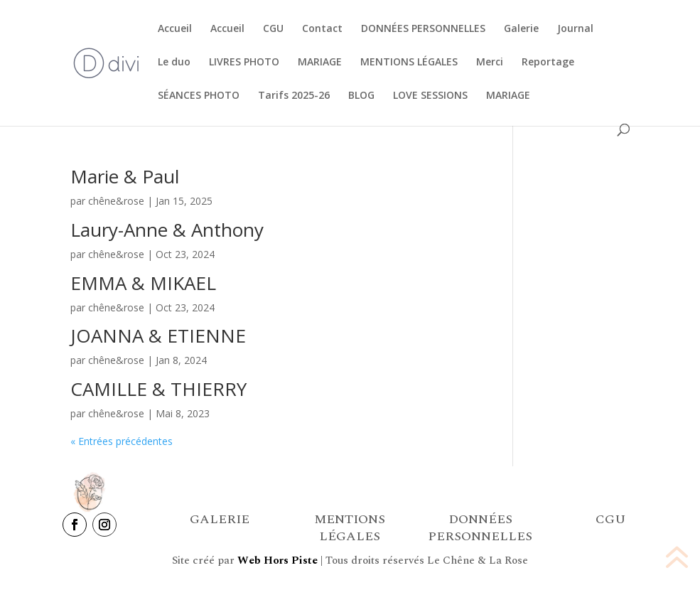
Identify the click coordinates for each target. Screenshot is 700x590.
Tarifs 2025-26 (294, 96)
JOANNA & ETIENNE (158, 336)
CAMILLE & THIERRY (158, 389)
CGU (273, 29)
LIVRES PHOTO (244, 63)
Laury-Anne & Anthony (167, 230)
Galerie (521, 29)
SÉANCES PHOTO (199, 96)
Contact (322, 29)
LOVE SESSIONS (430, 96)
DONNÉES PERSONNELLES (423, 29)
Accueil (175, 29)
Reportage (548, 63)
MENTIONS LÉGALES (409, 63)
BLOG (361, 96)
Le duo (174, 63)
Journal (575, 29)
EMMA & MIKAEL (143, 283)
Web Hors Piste (278, 560)
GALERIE (220, 519)
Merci (490, 63)
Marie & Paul (125, 176)
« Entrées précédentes (122, 441)
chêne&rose (116, 201)
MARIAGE (320, 63)
